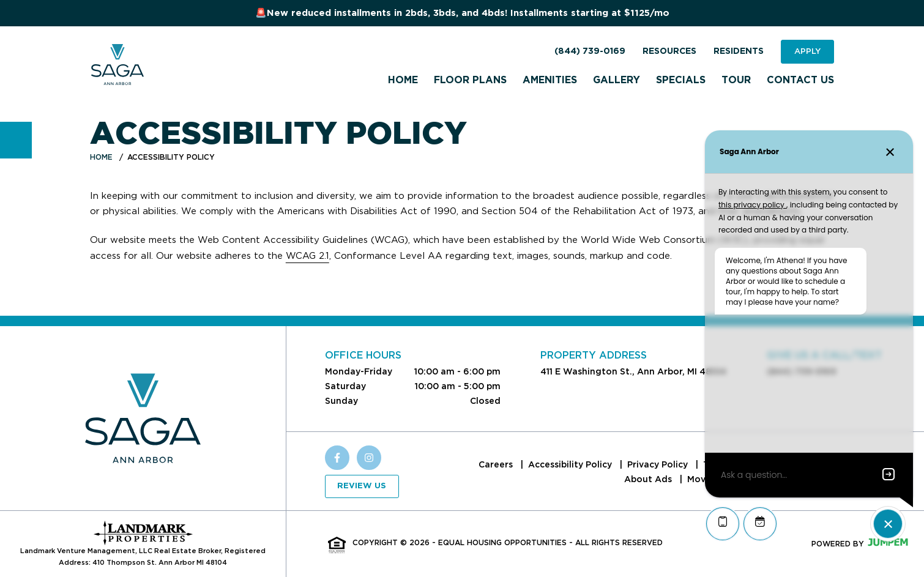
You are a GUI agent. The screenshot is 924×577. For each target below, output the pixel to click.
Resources (669, 51)
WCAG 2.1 (307, 256)
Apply (807, 51)
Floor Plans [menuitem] (470, 80)
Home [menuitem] (403, 80)
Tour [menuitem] (736, 80)
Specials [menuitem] (681, 80)
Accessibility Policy (571, 464)
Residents (739, 51)
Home (101, 157)
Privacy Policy (659, 464)
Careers (497, 464)
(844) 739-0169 (590, 51)
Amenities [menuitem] (550, 80)
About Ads (649, 479)
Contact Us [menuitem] (800, 80)
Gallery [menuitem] (617, 80)
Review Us (362, 486)
